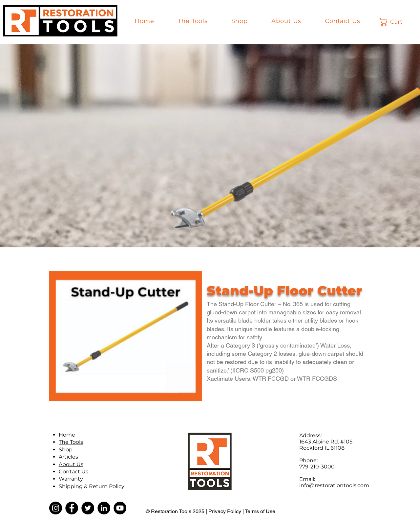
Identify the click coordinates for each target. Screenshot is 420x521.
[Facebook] (72, 508)
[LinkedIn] (104, 508)
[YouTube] (120, 508)
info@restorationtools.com (334, 485)
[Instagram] (56, 508)
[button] (396, 22)
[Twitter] (88, 508)
